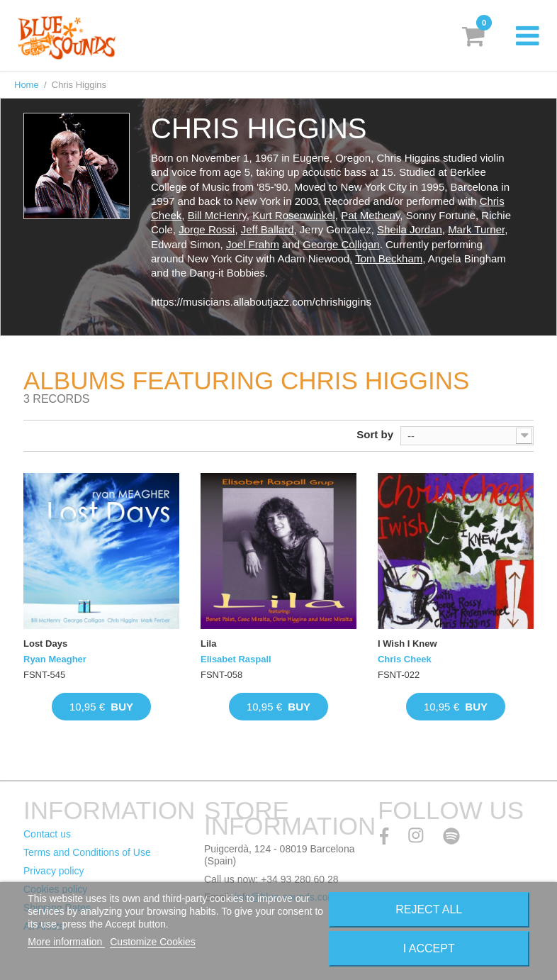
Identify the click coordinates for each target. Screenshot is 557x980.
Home (27, 85)
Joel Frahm (253, 244)
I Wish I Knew (407, 644)
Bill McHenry (217, 215)
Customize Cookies (153, 942)
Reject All (429, 909)
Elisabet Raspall (236, 659)
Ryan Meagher (55, 659)
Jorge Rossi (207, 229)
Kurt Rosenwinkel (294, 215)
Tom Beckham (389, 258)
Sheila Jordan (410, 229)
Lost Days (45, 644)
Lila (208, 644)
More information (66, 942)
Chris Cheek (405, 659)
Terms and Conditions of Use (87, 852)
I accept (429, 948)
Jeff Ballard (268, 229)
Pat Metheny (370, 215)
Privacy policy (54, 871)
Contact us (47, 834)
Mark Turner (476, 229)
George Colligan (341, 244)
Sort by (375, 434)
